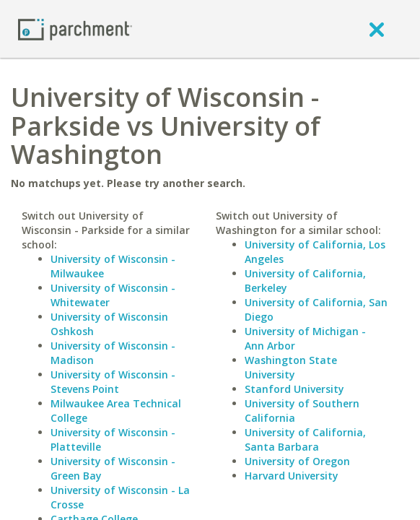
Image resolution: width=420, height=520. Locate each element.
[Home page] (75, 29)
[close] (377, 29)
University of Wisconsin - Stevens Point (113, 382)
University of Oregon (297, 461)
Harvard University (292, 476)
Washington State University (291, 367)
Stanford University (294, 389)
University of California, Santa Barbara (305, 439)
